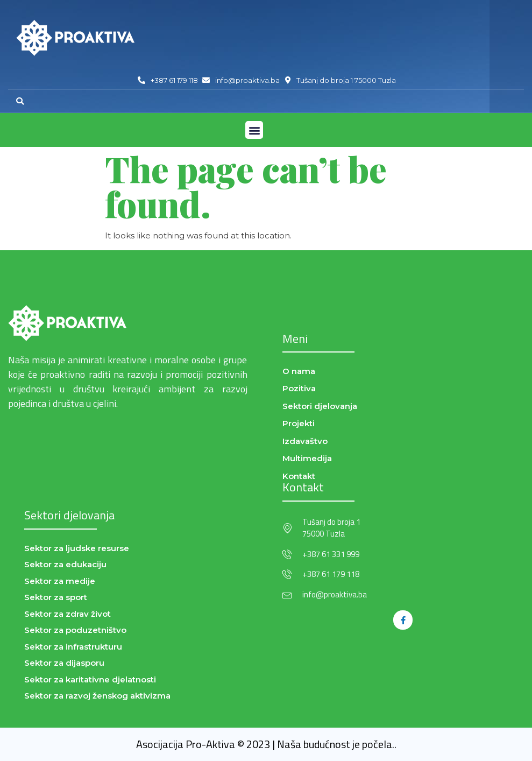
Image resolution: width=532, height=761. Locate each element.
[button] (20, 101)
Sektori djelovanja (69, 515)
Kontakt (303, 487)
